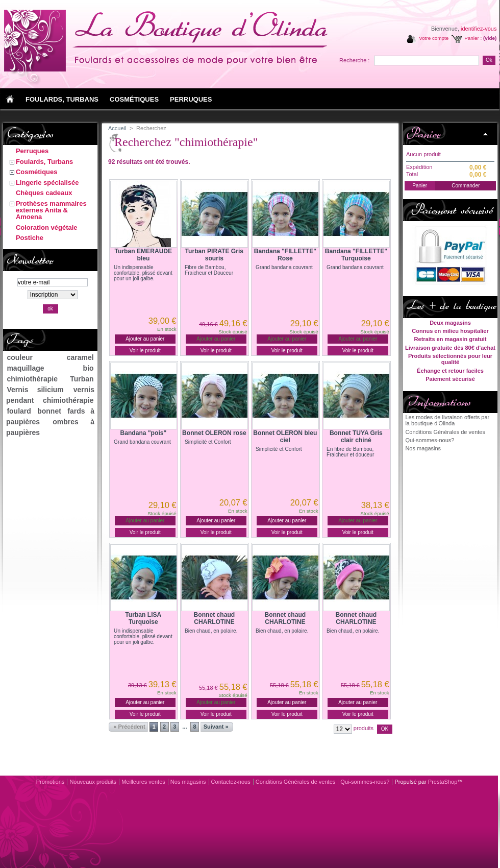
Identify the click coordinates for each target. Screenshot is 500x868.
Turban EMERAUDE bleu (144, 255)
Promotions (51, 782)
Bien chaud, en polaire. (211, 631)
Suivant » (216, 727)
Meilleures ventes (143, 782)
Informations (439, 402)
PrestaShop (443, 782)
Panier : (473, 38)
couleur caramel (50, 357)
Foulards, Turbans (44, 162)
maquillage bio (50, 368)
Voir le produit (145, 351)
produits (364, 728)
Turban (82, 379)
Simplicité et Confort (208, 442)
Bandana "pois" (143, 433)
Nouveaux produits (93, 782)
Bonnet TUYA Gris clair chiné (356, 437)
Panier (423, 134)
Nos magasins (423, 448)
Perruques (32, 151)
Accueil (117, 128)
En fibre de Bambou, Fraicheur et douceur (350, 452)
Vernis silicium (35, 390)
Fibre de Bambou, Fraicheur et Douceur (209, 270)
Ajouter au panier (145, 339)
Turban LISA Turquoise (143, 618)
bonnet (49, 411)
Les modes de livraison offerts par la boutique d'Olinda (447, 420)
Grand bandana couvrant (284, 267)
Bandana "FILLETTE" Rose (285, 255)
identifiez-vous (479, 29)
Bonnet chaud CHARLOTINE (215, 618)
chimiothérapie (32, 379)
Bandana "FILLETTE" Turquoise (356, 255)
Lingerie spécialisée (47, 183)
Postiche (30, 238)
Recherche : (354, 60)
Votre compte (434, 38)
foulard (19, 411)
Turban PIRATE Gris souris (214, 255)
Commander (466, 186)
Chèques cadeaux (44, 193)
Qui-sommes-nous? (430, 440)
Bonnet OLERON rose (214, 433)
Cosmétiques (37, 172)
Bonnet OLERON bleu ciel (285, 437)
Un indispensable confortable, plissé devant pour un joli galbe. (143, 273)
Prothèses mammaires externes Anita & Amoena (51, 210)
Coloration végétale (47, 227)
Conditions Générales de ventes (445, 432)
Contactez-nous (231, 782)
